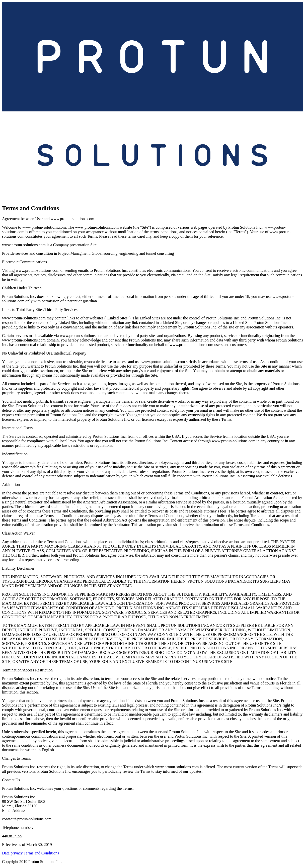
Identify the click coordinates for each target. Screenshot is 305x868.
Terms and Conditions (41, 853)
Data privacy (12, 853)
